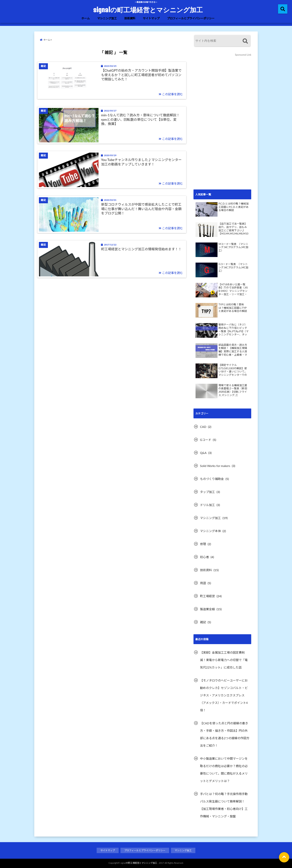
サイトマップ (151, 18)
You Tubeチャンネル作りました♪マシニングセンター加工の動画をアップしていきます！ (141, 162)
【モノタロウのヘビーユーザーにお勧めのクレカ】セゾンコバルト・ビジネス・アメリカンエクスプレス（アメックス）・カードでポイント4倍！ (224, 695)
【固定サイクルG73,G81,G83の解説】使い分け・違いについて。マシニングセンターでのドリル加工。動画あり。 (233, 370)
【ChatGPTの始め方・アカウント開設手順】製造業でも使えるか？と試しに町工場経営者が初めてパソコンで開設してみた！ (141, 75)
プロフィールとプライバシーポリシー (191, 18)
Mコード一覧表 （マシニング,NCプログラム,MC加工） (233, 247)
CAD (203, 427)
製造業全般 (207, 609)
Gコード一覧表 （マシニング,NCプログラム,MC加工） (233, 267)
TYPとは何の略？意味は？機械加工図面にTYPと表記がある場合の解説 (233, 308)
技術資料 (130, 18)
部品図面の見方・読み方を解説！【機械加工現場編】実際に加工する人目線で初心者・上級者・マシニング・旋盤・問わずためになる (233, 350)
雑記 (203, 622)
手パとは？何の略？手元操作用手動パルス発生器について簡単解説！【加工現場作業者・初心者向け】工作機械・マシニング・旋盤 (224, 805)
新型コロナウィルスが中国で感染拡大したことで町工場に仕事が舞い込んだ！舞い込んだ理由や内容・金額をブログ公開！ (141, 209)
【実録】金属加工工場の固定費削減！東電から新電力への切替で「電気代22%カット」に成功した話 (224, 660)
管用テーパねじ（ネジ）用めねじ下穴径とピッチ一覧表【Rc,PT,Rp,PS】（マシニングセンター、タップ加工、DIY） (234, 330)
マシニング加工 (107, 18)
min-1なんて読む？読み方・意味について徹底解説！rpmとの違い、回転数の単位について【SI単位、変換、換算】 (140, 119)
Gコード (206, 440)
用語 (203, 583)
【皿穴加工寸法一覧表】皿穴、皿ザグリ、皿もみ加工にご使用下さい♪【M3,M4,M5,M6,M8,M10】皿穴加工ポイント (233, 229)
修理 (203, 544)
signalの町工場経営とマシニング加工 (148, 10)
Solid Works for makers (215, 466)
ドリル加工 (207, 505)
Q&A (203, 453)
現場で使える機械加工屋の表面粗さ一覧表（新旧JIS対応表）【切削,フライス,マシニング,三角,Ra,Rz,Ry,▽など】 (233, 390)
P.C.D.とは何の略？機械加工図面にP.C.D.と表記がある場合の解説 (233, 207)
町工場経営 (207, 596)
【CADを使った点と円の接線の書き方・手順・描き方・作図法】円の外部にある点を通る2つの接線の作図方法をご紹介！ (225, 734)
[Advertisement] (221, 125)
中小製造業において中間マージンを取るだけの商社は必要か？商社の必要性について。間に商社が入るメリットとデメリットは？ (224, 770)
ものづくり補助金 (212, 479)
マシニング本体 (210, 531)
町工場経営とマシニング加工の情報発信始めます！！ (141, 249)
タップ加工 (207, 492)
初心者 (204, 557)
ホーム (86, 18)
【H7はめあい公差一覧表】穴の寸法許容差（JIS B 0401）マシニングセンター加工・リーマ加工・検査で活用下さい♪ (233, 289)
